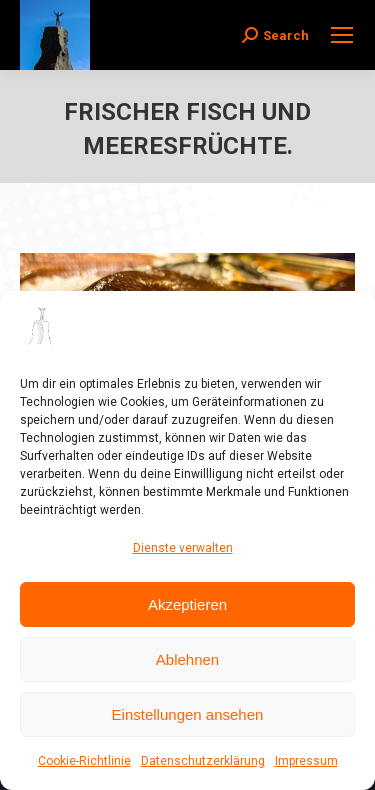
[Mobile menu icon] (342, 35)
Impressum (306, 761)
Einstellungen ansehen (188, 714)
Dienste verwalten (183, 548)
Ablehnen (187, 659)
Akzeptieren (187, 604)
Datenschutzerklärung (203, 761)
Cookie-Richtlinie (84, 761)
